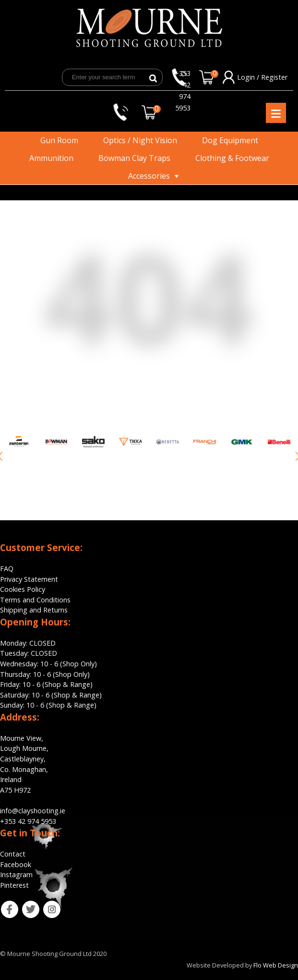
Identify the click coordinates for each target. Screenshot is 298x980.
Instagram (16, 875)
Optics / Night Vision (140, 140)
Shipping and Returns (34, 610)
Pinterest (14, 885)
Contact (13, 854)
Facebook (16, 864)
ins (46, 906)
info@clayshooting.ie (33, 811)
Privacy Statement (29, 579)
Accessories (149, 176)
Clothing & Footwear (232, 158)
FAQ (7, 569)
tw (24, 906)
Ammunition (51, 158)
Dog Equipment (230, 140)
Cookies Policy (23, 589)
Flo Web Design (276, 965)
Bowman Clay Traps (134, 158)
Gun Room (59, 140)
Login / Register (262, 77)
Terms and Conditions (35, 600)
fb (3, 906)
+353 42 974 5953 (183, 78)
